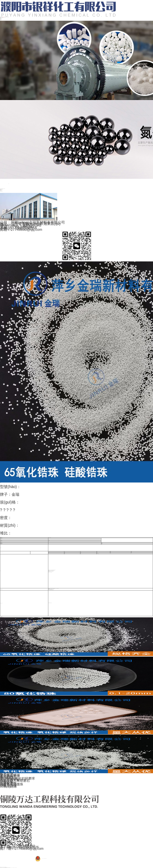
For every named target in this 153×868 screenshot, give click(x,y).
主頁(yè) (0, 189)
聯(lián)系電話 (1, 20)
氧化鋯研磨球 (4, 189)
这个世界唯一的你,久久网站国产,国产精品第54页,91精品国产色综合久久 (4, 868)
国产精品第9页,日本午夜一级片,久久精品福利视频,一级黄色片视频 (13, 868)
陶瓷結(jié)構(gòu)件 (1, 190)
